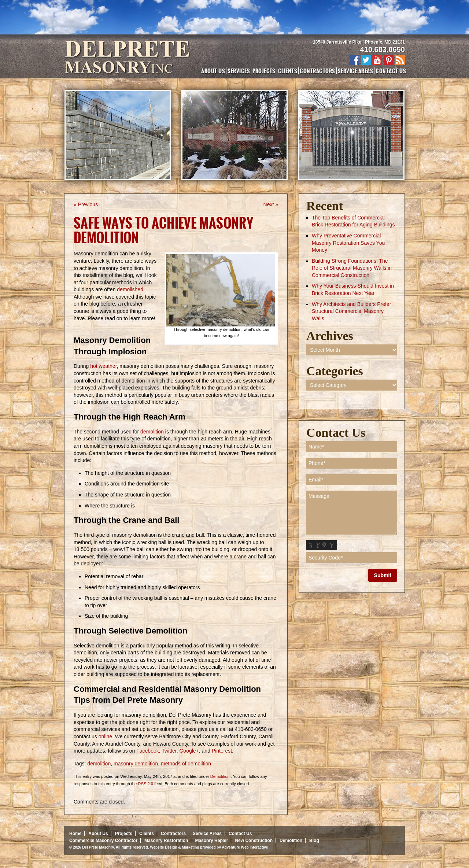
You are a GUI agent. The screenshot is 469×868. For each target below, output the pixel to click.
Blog (314, 841)
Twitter (169, 751)
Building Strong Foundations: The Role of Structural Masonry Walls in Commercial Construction (352, 268)
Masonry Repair (211, 841)
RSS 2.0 (145, 784)
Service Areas (355, 71)
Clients (288, 71)
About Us (213, 71)
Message (352, 513)
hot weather (103, 366)
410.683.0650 (383, 49)
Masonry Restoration (166, 841)
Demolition (220, 776)
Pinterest (221, 751)
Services (239, 71)
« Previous (86, 204)
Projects (264, 71)
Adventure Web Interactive (245, 847)
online (105, 736)
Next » (271, 204)
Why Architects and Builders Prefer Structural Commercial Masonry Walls (351, 311)
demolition (153, 432)
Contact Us (391, 71)
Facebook (147, 751)
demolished (130, 289)
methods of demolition (186, 764)
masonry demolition (136, 764)
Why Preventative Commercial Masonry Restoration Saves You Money (348, 243)
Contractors (317, 71)
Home (75, 834)
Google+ (189, 751)
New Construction (254, 841)
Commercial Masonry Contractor (103, 841)
